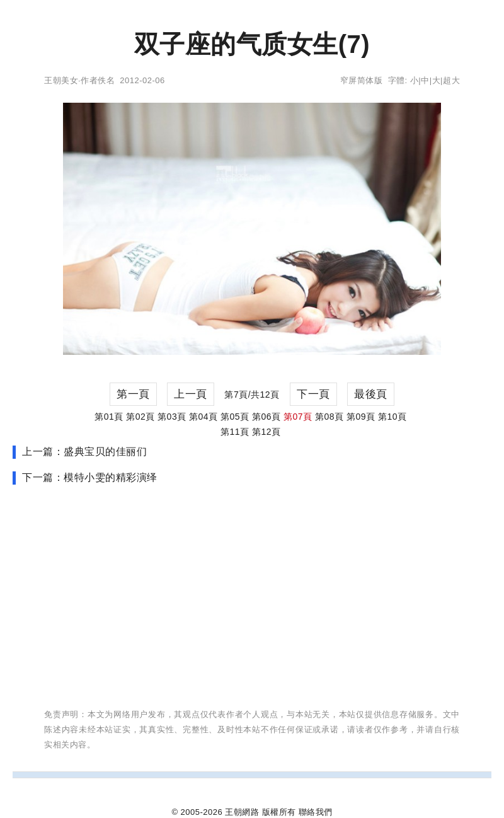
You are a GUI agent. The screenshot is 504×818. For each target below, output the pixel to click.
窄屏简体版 (362, 80)
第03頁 (172, 417)
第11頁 (235, 432)
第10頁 (392, 417)
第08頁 (329, 417)
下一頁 (313, 394)
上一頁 (191, 394)
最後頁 (371, 394)
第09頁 (361, 417)
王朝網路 (242, 812)
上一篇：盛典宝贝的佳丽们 (84, 452)
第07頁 (298, 417)
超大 (451, 80)
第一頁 (133, 394)
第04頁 (203, 417)
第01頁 (109, 417)
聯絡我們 (316, 812)
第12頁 (266, 432)
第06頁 (266, 417)
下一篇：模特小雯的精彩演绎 (90, 477)
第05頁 (235, 417)
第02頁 (140, 417)
